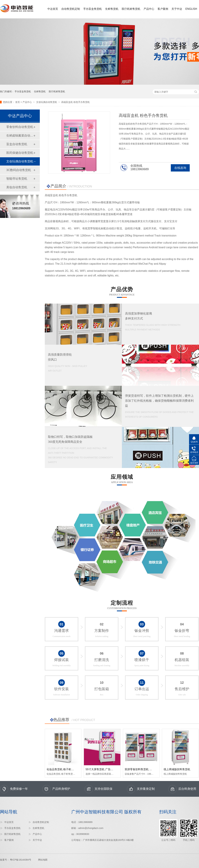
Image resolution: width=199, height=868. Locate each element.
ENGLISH (191, 9)
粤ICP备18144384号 (21, 860)
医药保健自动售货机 (20, 153)
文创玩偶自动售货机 (47, 102)
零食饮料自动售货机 (20, 127)
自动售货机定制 (71, 9)
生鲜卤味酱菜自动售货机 (20, 136)
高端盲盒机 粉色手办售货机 (75, 102)
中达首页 (53, 9)
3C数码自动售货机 (19, 170)
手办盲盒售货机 (93, 9)
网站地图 (43, 860)
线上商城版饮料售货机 (177, 769)
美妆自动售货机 (17, 187)
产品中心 (149, 9)
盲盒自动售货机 (17, 144)
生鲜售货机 (112, 9)
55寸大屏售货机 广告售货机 (102, 769)
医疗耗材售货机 (131, 9)
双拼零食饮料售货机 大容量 (141, 769)
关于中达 (177, 9)
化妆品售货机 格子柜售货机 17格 (66, 769)
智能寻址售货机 (17, 179)
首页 (18, 102)
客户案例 (163, 9)
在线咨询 (180, 168)
